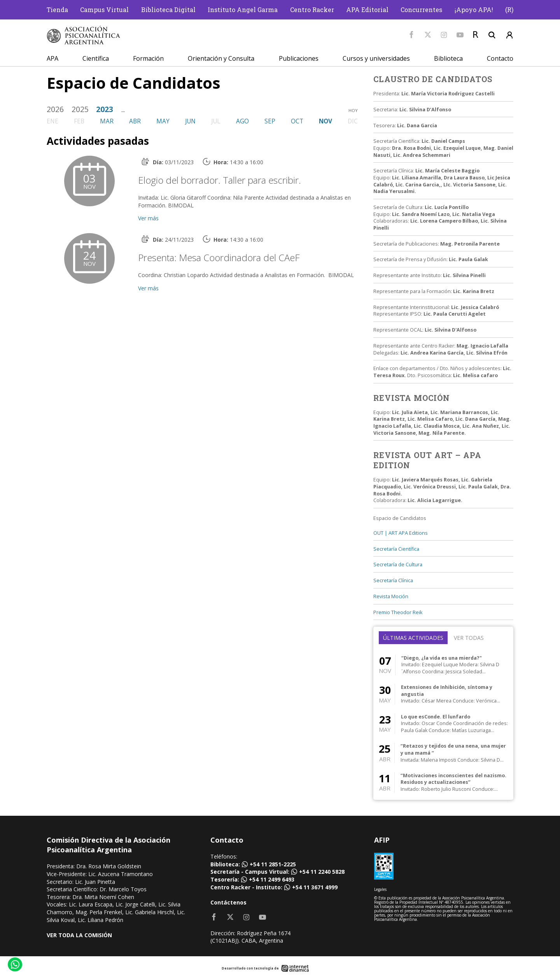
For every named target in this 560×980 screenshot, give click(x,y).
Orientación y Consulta (221, 58)
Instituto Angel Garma (243, 10)
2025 (80, 109)
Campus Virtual (104, 10)
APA (52, 58)
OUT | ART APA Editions (401, 533)
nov (325, 121)
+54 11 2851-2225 (273, 864)
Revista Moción (391, 596)
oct (297, 121)
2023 (105, 109)
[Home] (84, 35)
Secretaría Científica (396, 549)
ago (242, 121)
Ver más (148, 218)
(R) (509, 10)
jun (190, 121)
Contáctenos (228, 902)
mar (107, 121)
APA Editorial (367, 10)
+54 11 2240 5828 (322, 872)
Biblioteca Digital (168, 10)
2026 (55, 109)
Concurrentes (421, 10)
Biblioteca (448, 58)
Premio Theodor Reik (398, 612)
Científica (96, 58)
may (163, 121)
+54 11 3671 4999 (315, 887)
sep (270, 121)
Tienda (57, 10)
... (123, 110)
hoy (353, 110)
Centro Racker (312, 10)
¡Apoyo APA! (474, 10)
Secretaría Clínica (393, 580)
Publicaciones (299, 58)
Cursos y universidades (376, 58)
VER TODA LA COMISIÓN (79, 935)
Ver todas (469, 638)
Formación (148, 58)
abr (135, 121)
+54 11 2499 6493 (272, 879)
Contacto (500, 58)
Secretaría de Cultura (398, 565)
